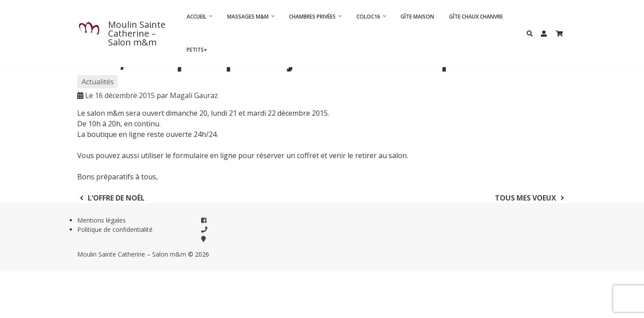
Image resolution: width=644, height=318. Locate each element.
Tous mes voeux (531, 198)
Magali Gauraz (194, 95)
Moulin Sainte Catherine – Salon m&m (137, 33)
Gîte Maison (417, 17)
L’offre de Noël (111, 198)
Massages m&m (248, 17)
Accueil (197, 17)
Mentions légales (101, 220)
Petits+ (197, 50)
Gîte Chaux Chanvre (476, 17)
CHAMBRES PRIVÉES (312, 17)
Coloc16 (368, 17)
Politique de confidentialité (115, 229)
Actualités (98, 82)
